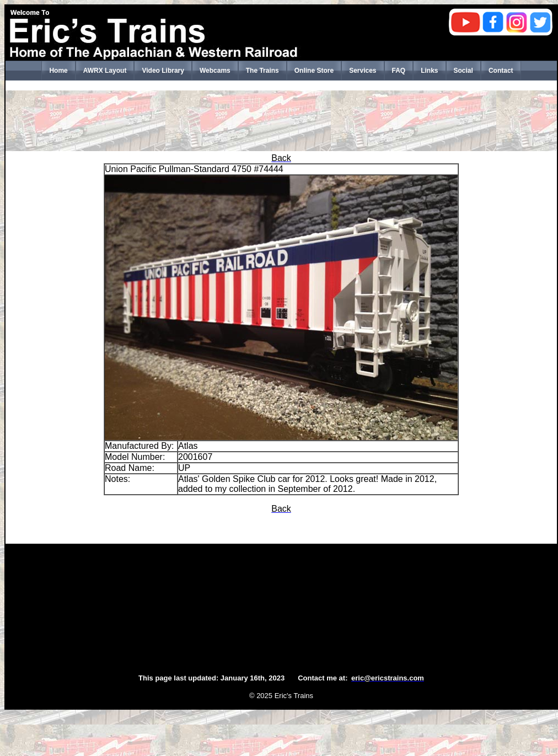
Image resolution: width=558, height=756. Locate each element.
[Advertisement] (281, 121)
